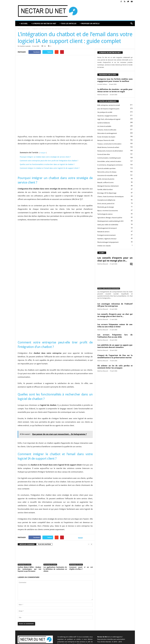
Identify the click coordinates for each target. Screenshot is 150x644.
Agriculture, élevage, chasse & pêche (110, 218)
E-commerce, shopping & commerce (110, 165)
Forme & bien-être (104, 154)
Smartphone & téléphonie (106, 200)
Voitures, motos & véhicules (107, 130)
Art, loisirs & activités (104, 126)
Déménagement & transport (107, 228)
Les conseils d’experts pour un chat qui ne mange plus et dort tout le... (115, 315)
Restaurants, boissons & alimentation (110, 151)
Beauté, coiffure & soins (105, 182)
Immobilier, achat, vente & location (109, 161)
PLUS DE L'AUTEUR (44, 519)
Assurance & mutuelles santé (107, 175)
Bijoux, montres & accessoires (108, 211)
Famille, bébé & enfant (105, 190)
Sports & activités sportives (106, 168)
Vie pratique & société (105, 112)
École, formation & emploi (106, 137)
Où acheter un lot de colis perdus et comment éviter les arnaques (115, 367)
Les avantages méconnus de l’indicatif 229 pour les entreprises (115, 305)
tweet (80, 513)
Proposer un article (98, 641)
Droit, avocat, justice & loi (106, 204)
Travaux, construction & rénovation (109, 144)
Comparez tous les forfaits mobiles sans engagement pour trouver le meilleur (115, 80)
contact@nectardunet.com (38, 624)
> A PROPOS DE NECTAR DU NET (44, 24)
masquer (43, 128)
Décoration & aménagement (107, 133)
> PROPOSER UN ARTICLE (90, 24)
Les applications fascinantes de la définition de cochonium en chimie (55, 544)
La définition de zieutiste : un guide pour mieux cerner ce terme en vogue (115, 90)
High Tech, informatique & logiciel (109, 119)
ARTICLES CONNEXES (27, 519)
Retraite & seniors (103, 232)
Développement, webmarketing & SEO (110, 221)
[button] (131, 24)
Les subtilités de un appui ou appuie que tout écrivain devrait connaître (115, 346)
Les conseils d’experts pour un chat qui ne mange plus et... (115, 259)
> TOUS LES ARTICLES (68, 24)
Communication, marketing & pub (109, 158)
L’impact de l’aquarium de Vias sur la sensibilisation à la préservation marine (115, 356)
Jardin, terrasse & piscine (106, 179)
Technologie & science (24, 29)
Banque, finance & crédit (106, 140)
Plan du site (129, 641)
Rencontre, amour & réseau (107, 172)
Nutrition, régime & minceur (107, 239)
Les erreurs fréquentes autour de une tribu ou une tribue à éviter (115, 326)
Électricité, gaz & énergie (106, 207)
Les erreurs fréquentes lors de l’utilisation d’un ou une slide (115, 336)
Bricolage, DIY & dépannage (107, 193)
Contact (88, 641)
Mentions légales (111, 641)
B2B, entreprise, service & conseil (109, 105)
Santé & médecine (104, 123)
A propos (80, 641)
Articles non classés (104, 246)
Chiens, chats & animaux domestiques (111, 197)
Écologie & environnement (106, 235)
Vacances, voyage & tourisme (107, 116)
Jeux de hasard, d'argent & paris (108, 109)
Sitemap (121, 641)
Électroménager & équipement (108, 242)
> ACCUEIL (24, 24)
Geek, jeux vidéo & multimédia (108, 225)
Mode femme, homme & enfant (108, 147)
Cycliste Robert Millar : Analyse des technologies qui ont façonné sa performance (29, 544)
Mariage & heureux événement (108, 186)
